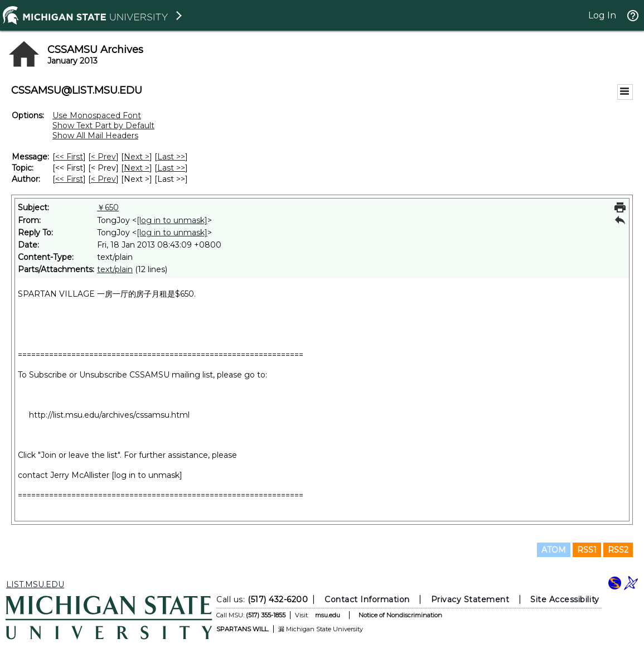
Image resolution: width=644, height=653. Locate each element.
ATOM (554, 550)
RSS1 (587, 550)
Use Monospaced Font (97, 115)
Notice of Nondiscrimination (400, 615)
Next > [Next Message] (137, 157)
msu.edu (328, 615)
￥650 (108, 207)
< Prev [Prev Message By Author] (103, 179)
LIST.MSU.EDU (35, 584)
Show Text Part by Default (103, 125)
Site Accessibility (565, 599)
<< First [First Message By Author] (69, 179)
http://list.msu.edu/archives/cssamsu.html (109, 415)
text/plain (115, 269)
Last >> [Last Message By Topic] (171, 168)
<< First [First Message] (69, 157)
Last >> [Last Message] (171, 157)
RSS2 (618, 550)
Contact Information (367, 599)
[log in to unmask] (172, 220)
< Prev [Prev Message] (103, 157)
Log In (602, 15)
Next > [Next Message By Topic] (137, 168)
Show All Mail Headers (95, 136)
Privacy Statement (470, 599)
